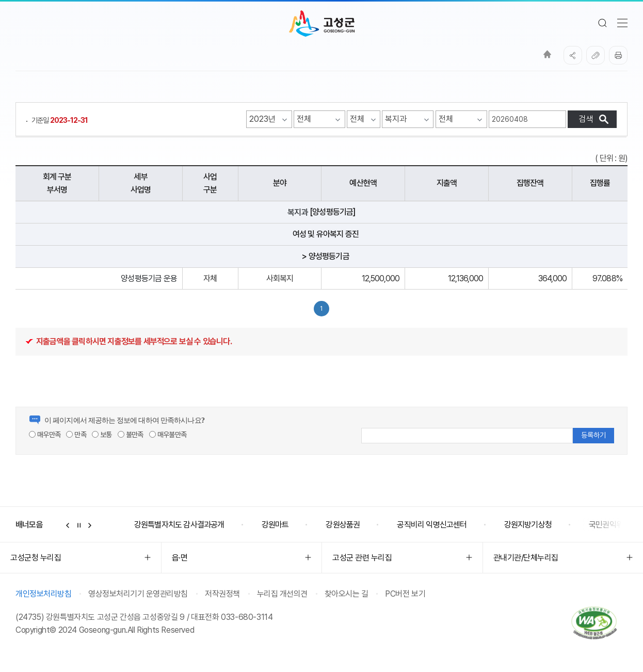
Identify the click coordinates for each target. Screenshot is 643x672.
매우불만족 (168, 435)
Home (547, 54)
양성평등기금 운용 (149, 278)
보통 (102, 435)
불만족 (131, 435)
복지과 (298, 212)
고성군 (322, 24)
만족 (76, 435)
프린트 (618, 55)
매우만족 (45, 435)
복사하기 (596, 55)
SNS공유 (573, 55)
